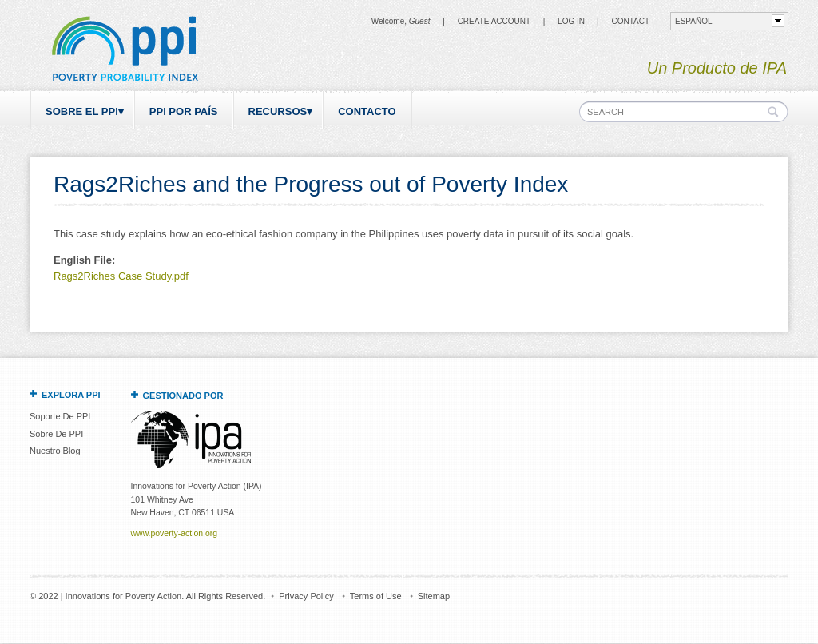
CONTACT (630, 21)
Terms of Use (376, 596)
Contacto (367, 111)
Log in (571, 21)
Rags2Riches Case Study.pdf (121, 276)
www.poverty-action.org (174, 533)
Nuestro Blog (55, 451)
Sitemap (434, 596)
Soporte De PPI (60, 416)
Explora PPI (71, 395)
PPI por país (184, 111)
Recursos (278, 111)
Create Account (494, 21)
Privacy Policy (306, 596)
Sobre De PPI (56, 434)
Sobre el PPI (82, 111)
